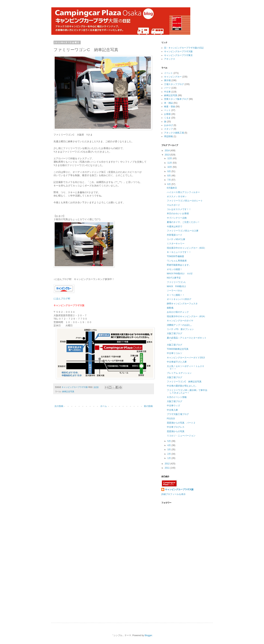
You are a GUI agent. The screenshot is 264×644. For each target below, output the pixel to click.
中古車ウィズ (173, 406)
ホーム (104, 406)
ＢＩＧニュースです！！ (179, 252)
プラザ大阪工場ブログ (178, 414)
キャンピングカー (173, 77)
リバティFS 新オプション (180, 329)
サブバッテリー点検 (177, 218)
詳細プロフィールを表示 (173, 494)
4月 (169, 445)
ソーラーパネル (175, 291)
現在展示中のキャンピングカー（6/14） (187, 316)
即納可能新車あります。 (179, 265)
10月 (170, 167)
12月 (170, 158)
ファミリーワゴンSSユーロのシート (185, 201)
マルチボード (173, 205)
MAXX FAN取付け (176, 286)
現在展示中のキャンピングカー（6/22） (187, 248)
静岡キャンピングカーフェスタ (182, 304)
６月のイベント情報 (177, 397)
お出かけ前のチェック (178, 312)
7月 (169, 180)
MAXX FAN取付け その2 (180, 274)
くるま (167, 118)
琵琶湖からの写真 (176, 431)
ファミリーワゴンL (176, 282)
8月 (169, 176)
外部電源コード (175, 235)
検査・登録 (170, 107)
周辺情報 (168, 136)
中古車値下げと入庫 (177, 362)
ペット (167, 110)
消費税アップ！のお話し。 (180, 325)
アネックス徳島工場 (174, 133)
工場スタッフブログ (174, 84)
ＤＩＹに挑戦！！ (176, 295)
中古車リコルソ (175, 353)
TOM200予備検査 (175, 256)
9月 (169, 171)
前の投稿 (148, 406)
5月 (169, 441)
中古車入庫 (172, 410)
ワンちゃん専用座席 (177, 261)
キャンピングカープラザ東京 (178, 55)
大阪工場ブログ (175, 333)
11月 (170, 163)
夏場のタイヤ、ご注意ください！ (183, 222)
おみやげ (168, 125)
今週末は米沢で (175, 227)
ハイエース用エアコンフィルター (183, 192)
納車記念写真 (68, 391)
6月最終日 (172, 188)
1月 (169, 458)
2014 (168, 151)
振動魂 (170, 308)
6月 (169, 184)
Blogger (148, 635)
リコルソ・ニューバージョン (181, 436)
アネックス (170, 59)
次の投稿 (59, 406)
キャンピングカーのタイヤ (180, 321)
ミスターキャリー (176, 244)
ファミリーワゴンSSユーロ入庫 (183, 231)
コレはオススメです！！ (179, 209)
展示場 (167, 80)
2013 (168, 155)
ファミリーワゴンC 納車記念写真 (184, 382)
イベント (168, 73)
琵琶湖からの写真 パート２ (181, 423)
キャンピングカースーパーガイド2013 (186, 358)
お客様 (167, 114)
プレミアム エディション (179, 373)
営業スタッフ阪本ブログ (176, 99)
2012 (168, 464)
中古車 (167, 92)
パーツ (167, 88)
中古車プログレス (176, 427)
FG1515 (171, 419)
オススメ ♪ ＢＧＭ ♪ (177, 196)
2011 (168, 468)
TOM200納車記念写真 (178, 349)
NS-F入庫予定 (174, 278)
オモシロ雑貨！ (175, 269)
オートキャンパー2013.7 (179, 299)
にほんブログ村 (62, 299)
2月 (169, 454)
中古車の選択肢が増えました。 (182, 386)
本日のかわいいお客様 (178, 214)
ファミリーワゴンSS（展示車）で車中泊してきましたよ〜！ (187, 391)
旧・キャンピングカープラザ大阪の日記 (184, 48)
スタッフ (168, 129)
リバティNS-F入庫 (176, 239)
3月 (169, 450)
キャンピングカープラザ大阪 (178, 51)
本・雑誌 (168, 103)
